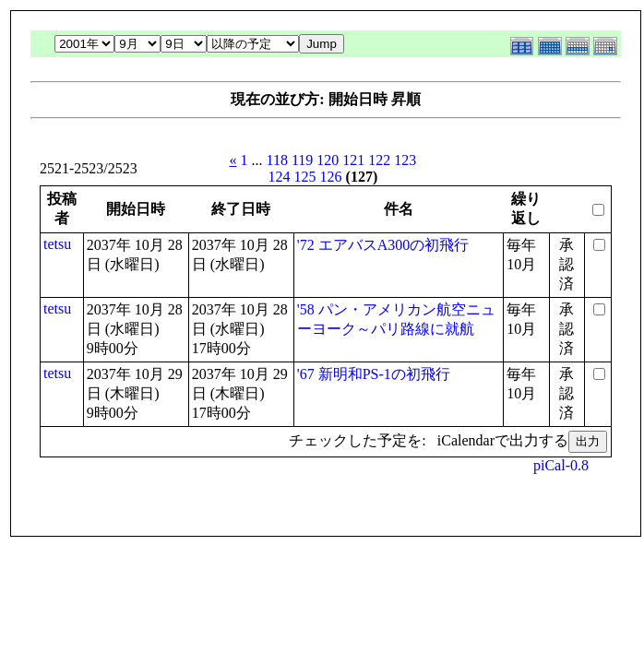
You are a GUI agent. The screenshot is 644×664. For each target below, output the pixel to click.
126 (331, 177)
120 (328, 160)
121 (353, 160)
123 (405, 160)
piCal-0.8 (561, 465)
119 (302, 160)
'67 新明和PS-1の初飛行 (374, 374)
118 (277, 160)
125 (305, 177)
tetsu (57, 244)
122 (379, 160)
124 (280, 177)
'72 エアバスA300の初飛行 (383, 245)
